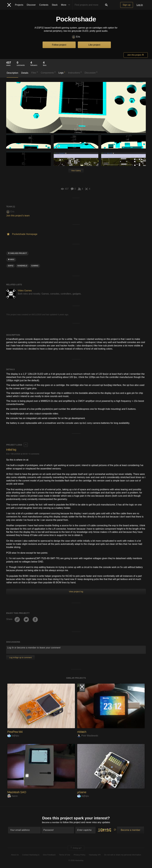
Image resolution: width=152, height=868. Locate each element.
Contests (44, 5)
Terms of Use (65, 855)
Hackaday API (95, 855)
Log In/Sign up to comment (20, 657)
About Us (15, 855)
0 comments (34, 454)
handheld (22, 266)
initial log (12, 449)
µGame (82, 792)
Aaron (13, 796)
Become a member (51, 823)
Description (12, 73)
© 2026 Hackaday (76, 861)
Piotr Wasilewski (88, 736)
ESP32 (11, 266)
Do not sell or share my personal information (123, 855)
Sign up (127, 5)
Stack (55, 5)
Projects (19, 5)
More (66, 5)
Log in (140, 5)
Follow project (59, 45)
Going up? (76, 849)
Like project (94, 45)
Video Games (25, 291)
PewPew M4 (16, 732)
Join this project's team (18, 216)
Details (25, 73)
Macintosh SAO (17, 792)
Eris (76, 37)
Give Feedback (49, 855)
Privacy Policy (79, 855)
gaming (35, 266)
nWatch (82, 732)
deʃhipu (13, 736)
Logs (62, 73)
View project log (76, 592)
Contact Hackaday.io (31, 855)
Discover (31, 5)
